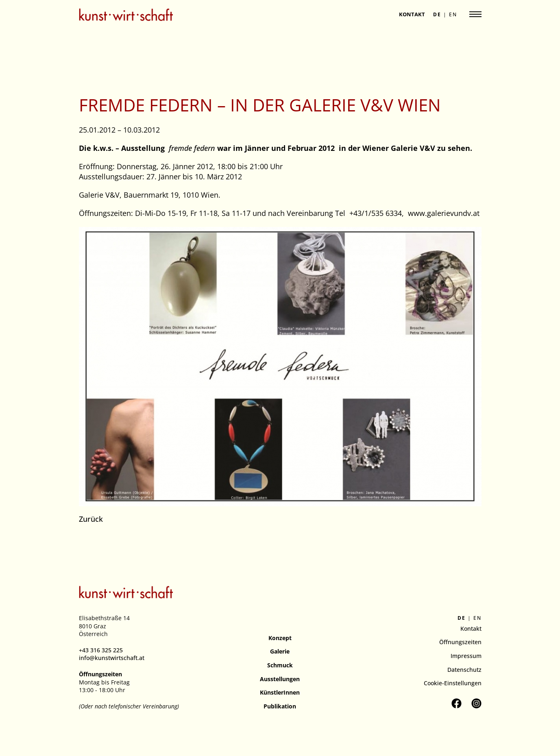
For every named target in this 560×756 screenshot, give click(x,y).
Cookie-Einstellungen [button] (453, 683)
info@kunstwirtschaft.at (112, 658)
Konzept (280, 638)
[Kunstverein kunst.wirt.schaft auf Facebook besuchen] (456, 703)
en (453, 15)
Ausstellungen (280, 679)
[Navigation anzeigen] (475, 14)
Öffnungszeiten (460, 642)
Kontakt (412, 14)
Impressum (466, 656)
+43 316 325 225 (101, 650)
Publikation (280, 706)
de (437, 15)
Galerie (280, 651)
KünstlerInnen (280, 692)
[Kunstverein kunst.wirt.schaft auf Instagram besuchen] (476, 703)
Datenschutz (464, 670)
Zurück (91, 519)
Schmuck (280, 665)
